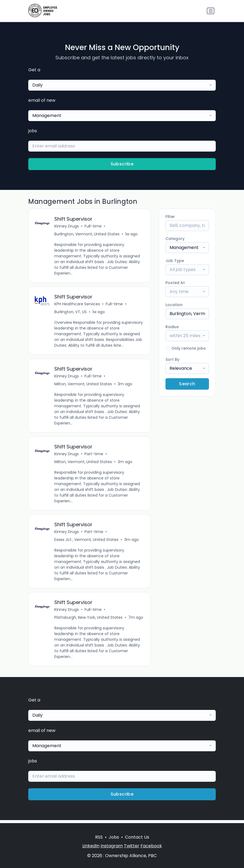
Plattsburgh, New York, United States (89, 620)
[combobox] (122, 85)
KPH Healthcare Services (77, 305)
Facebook (151, 846)
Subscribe (122, 164)
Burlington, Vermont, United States (87, 234)
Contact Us (137, 837)
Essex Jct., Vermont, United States (87, 542)
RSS (99, 837)
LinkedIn (91, 846)
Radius (172, 327)
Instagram (112, 846)
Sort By (172, 359)
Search (187, 384)
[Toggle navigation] (211, 11)
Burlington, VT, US (71, 313)
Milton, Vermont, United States (83, 385)
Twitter (132, 846)
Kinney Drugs (67, 226)
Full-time (93, 226)
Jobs (114, 837)
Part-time (94, 456)
